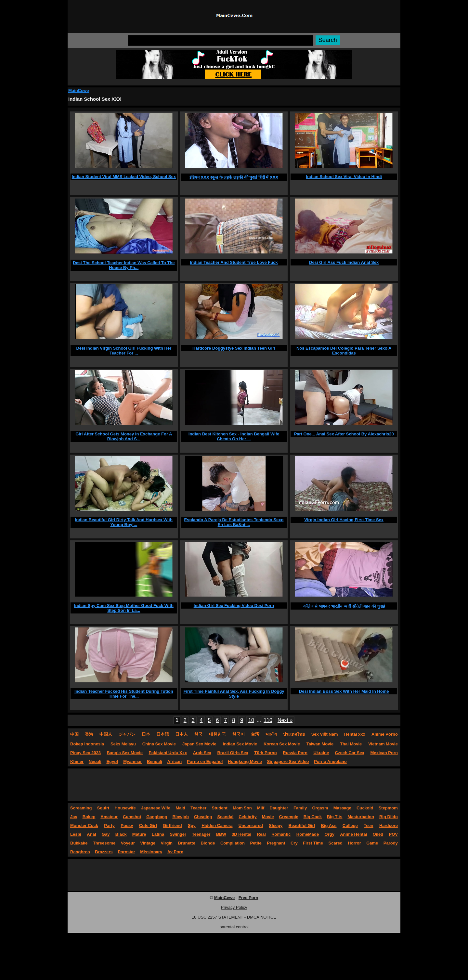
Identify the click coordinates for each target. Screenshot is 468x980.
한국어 (238, 734)
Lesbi (76, 834)
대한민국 (217, 734)
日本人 (182, 734)
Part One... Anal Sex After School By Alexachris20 (344, 434)
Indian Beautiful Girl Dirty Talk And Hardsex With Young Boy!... (124, 522)
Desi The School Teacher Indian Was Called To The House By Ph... (124, 265)
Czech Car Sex (350, 753)
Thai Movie (351, 744)
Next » (285, 720)
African (175, 761)
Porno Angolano (330, 761)
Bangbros (80, 852)
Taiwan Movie (320, 744)
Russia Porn (295, 753)
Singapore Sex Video (288, 761)
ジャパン (127, 734)
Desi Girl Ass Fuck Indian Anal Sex (344, 262)
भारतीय (271, 734)
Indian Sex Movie (240, 744)
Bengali (155, 761)
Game (372, 843)
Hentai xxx (355, 734)
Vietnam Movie (383, 744)
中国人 (106, 734)
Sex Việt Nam (325, 734)
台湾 (255, 734)
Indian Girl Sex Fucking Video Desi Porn (234, 606)
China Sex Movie (159, 744)
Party (109, 825)
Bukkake (79, 843)
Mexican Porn (384, 753)
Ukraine (321, 753)
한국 (198, 734)
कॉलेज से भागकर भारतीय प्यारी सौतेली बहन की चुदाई (344, 606)
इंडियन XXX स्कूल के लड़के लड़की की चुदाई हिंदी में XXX (234, 177)
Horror (354, 843)
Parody (391, 843)
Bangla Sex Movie (125, 753)
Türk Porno (265, 753)
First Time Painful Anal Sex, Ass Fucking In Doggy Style (234, 694)
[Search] (221, 40)
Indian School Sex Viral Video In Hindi (344, 177)
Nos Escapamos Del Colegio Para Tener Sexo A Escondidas (344, 351)
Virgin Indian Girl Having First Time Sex (344, 520)
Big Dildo (389, 817)
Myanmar (132, 761)
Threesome (104, 843)
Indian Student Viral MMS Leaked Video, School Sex (124, 177)
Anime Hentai (353, 834)
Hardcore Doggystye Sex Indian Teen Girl (234, 348)
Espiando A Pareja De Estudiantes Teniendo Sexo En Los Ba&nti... (234, 522)
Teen (368, 825)
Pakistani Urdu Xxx (168, 753)
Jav (74, 817)
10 (251, 720)
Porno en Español (205, 761)
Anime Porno (385, 734)
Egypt (112, 761)
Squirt (103, 808)
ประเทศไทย (294, 734)
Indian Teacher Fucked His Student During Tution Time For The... (124, 694)
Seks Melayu (123, 744)
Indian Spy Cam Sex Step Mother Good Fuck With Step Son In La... (124, 608)
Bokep (89, 817)
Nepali (95, 761)
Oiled (378, 834)
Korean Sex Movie (282, 744)
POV (393, 834)
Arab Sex (202, 753)
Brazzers (104, 852)
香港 (89, 734)
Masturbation (361, 817)
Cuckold (365, 808)
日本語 (163, 734)
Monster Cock (84, 825)
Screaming (81, 808)
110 (268, 720)
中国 (74, 734)
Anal (91, 834)
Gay (106, 834)
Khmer (77, 761)
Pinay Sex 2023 (85, 753)
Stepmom (388, 808)
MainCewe (79, 90)
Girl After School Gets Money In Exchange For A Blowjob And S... (124, 436)
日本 (146, 734)
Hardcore (389, 825)
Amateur (109, 817)
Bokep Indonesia (87, 744)
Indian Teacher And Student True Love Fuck (234, 262)
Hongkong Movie (245, 761)
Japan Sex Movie (199, 744)
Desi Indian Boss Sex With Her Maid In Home (344, 691)
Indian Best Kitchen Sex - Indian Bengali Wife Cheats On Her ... (234, 436)
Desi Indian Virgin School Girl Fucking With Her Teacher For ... (124, 351)
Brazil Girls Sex (233, 753)
